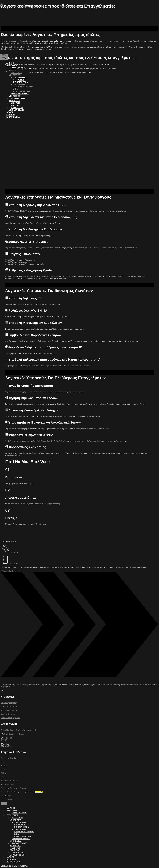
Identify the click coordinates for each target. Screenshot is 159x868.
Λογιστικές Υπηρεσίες (9, 703)
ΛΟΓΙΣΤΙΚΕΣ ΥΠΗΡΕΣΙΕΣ (16, 74)
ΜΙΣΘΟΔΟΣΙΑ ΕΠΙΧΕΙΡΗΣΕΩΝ (16, 109)
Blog (3, 762)
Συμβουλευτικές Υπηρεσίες (11, 706)
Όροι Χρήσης (6, 796)
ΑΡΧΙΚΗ (10, 63)
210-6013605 (14, 553)
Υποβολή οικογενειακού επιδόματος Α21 (20, 260)
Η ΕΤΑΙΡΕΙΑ (14, 66)
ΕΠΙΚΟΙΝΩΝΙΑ (13, 117)
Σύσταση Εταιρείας (8, 714)
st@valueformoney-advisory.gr (14, 734)
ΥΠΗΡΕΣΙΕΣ (14, 70)
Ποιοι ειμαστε (18, 68)
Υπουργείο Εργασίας (8, 784)
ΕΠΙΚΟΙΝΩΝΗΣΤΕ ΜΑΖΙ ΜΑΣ (14, 866)
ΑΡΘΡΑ (10, 112)
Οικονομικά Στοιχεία (8, 758)
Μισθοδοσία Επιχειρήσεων (10, 718)
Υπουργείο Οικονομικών (10, 781)
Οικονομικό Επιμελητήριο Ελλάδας (13, 788)
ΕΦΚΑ (3, 773)
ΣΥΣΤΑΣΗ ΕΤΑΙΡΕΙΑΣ (14, 104)
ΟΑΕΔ (3, 777)
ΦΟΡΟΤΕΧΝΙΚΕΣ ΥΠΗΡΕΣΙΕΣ (18, 100)
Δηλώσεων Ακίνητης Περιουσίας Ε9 (47, 223)
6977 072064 (14, 564)
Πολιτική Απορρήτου (8, 799)
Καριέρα (4, 766)
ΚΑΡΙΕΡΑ (11, 115)
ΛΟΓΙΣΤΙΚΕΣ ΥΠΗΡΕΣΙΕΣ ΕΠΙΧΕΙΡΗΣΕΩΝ (21, 80)
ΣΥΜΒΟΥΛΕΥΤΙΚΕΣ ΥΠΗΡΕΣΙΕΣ (19, 95)
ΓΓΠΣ (3, 769)
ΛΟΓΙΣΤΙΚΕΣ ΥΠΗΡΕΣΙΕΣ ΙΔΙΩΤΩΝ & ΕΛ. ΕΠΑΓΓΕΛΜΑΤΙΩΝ (23, 88)
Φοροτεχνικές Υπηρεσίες (10, 710)
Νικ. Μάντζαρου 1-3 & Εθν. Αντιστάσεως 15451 (20, 730)
